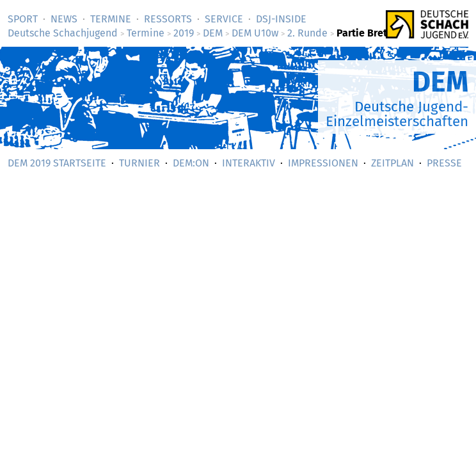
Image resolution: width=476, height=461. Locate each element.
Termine (111, 19)
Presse (444, 163)
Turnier (139, 163)
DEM (213, 33)
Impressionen (323, 163)
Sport (23, 19)
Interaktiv (249, 163)
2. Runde (307, 33)
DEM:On (191, 163)
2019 (184, 33)
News (64, 19)
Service (224, 19)
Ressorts (168, 19)
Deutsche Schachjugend (63, 33)
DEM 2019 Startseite (57, 163)
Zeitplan (393, 163)
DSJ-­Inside (281, 19)
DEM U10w (255, 33)
